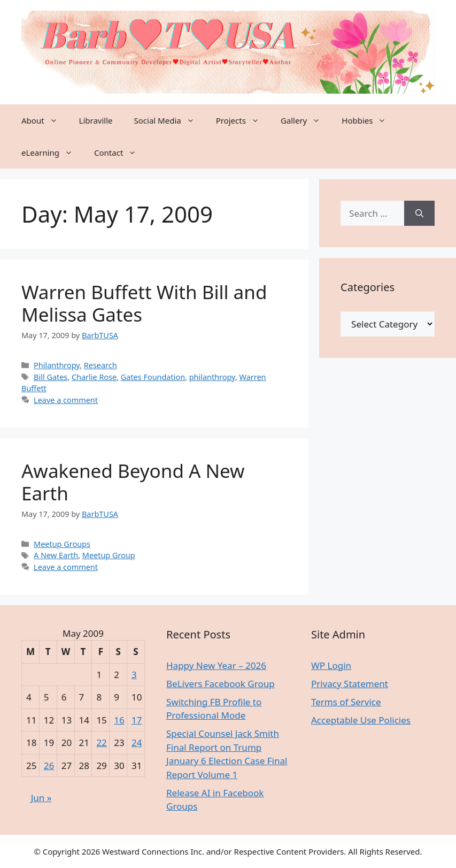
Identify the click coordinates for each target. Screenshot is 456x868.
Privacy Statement (350, 684)
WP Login (331, 665)
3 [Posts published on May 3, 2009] (134, 675)
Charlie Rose (94, 377)
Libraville (96, 120)
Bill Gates (51, 377)
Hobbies (369, 120)
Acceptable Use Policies (361, 720)
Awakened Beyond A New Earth (133, 482)
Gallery (306, 120)
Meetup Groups (62, 544)
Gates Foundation (153, 377)
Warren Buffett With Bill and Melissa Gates (144, 303)
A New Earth (56, 555)
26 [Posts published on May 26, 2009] (49, 766)
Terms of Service (346, 702)
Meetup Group (109, 555)
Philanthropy (57, 365)
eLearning (52, 153)
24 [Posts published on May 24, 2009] (137, 743)
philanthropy (212, 377)
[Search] (419, 214)
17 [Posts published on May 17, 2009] (137, 720)
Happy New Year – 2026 (216, 665)
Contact (121, 153)
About (45, 120)
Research (101, 365)
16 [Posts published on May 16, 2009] (119, 720)
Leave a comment (66, 400)
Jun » (41, 798)
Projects (243, 120)
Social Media (170, 120)
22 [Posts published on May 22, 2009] (101, 743)
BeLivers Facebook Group (221, 684)
